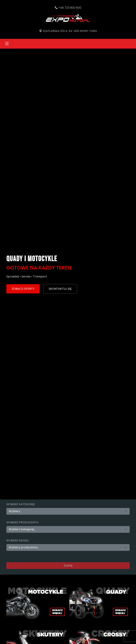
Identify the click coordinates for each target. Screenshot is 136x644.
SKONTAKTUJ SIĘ (60, 289)
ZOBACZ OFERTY (23, 289)
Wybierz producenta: (23, 522)
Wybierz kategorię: (21, 504)
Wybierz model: (18, 540)
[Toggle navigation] (7, 44)
